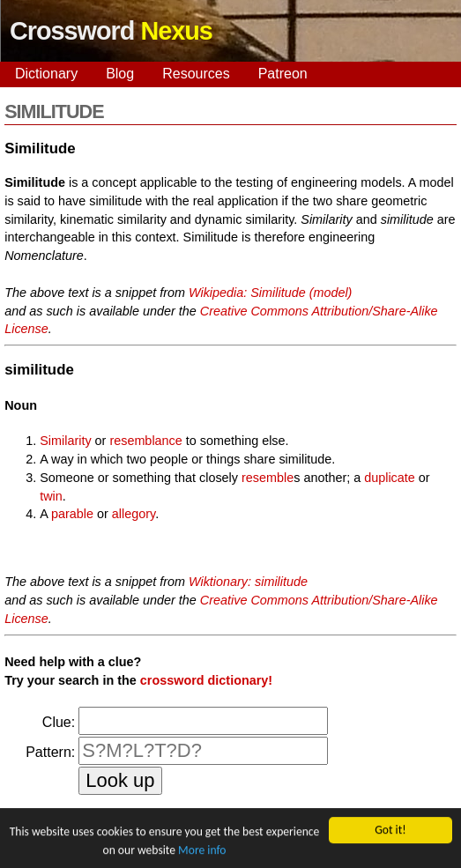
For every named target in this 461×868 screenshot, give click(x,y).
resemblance (145, 441)
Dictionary (46, 74)
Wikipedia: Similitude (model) (270, 293)
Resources (196, 74)
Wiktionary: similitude (248, 582)
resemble (268, 478)
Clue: (59, 722)
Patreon (283, 74)
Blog (120, 74)
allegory (134, 514)
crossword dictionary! (206, 680)
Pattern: (50, 752)
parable (72, 514)
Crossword (111, 31)
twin (51, 496)
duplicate (390, 478)
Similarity (65, 441)
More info (202, 850)
